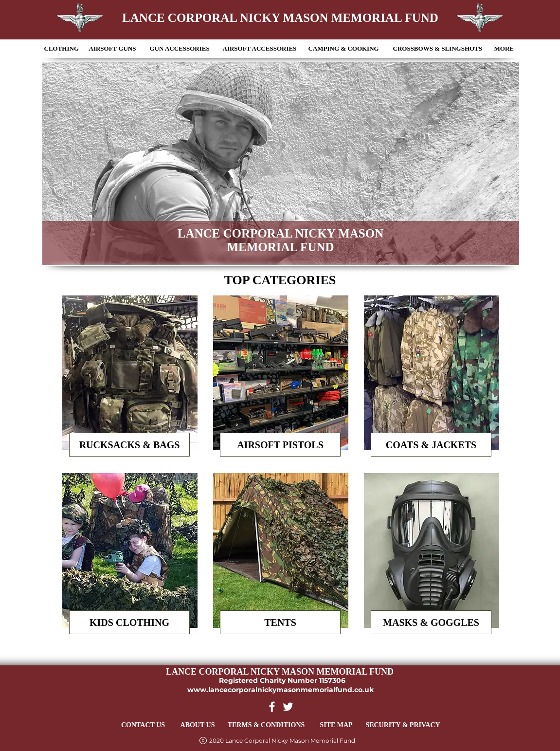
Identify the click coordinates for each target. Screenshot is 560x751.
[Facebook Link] (272, 707)
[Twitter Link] (288, 707)
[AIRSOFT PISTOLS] (280, 445)
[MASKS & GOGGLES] (431, 622)
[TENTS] (280, 622)
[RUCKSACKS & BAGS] (129, 445)
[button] (62, 49)
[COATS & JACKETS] (431, 445)
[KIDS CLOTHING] (129, 622)
